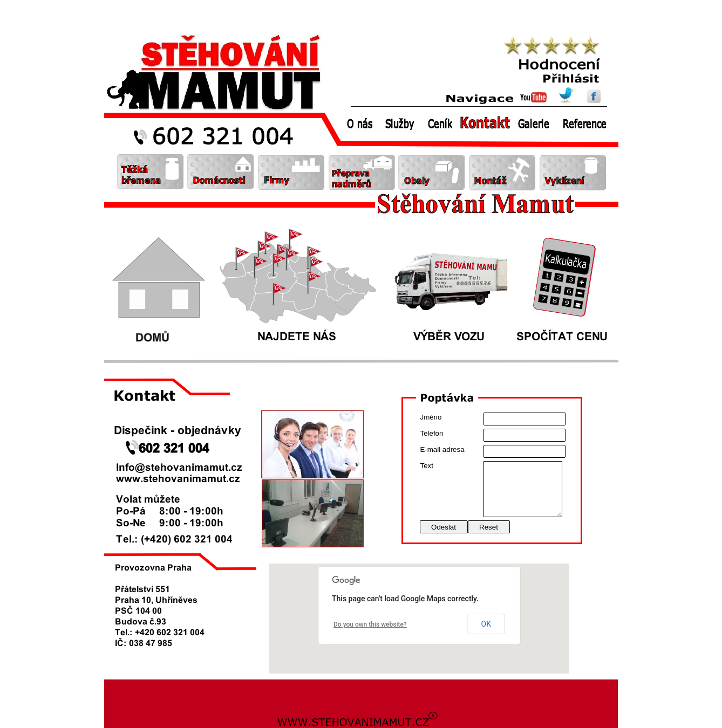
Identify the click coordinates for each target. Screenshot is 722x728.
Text (427, 466)
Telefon (432, 433)
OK (486, 624)
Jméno (431, 417)
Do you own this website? (370, 624)
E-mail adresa (442, 449)
